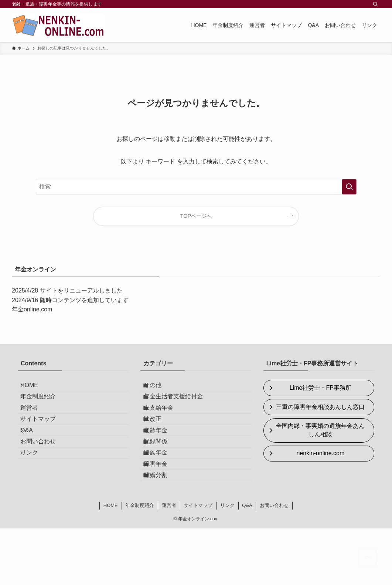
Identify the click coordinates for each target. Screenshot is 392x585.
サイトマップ (44, 441)
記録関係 (163, 476)
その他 (160, 388)
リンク (35, 493)
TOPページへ (196, 216)
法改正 (160, 441)
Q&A (33, 458)
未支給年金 (166, 423)
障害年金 (163, 511)
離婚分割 (163, 529)
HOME (35, 388)
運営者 (35, 423)
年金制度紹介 (44, 406)
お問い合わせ (44, 476)
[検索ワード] (196, 187)
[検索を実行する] (349, 187)
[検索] (375, 4)
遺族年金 (163, 493)
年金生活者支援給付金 (180, 406)
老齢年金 (163, 458)
